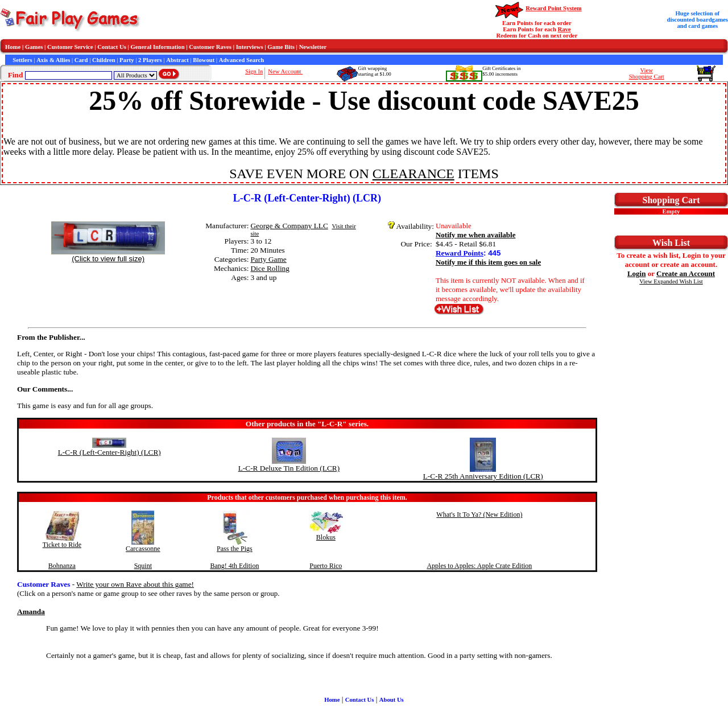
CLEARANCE (413, 174)
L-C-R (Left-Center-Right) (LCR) (109, 452)
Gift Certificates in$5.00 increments (501, 71)
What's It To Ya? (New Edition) (479, 515)
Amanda (31, 612)
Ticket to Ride (62, 545)
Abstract (177, 60)
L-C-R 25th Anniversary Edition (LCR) (483, 476)
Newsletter (313, 47)
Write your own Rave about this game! (135, 584)
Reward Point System (553, 8)
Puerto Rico (326, 566)
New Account (285, 71)
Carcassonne (143, 549)
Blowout (204, 60)
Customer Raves (210, 47)
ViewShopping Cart (647, 73)
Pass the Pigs (235, 549)
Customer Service (70, 47)
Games (34, 47)
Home (13, 47)
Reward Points (460, 253)
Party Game (268, 259)
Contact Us (112, 47)
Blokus (326, 537)
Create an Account (686, 273)
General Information (158, 47)
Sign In (254, 71)
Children (104, 60)
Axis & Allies (53, 60)
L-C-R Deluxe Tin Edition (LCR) (289, 468)
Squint (143, 566)
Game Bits (281, 47)
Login (637, 273)
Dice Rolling (270, 268)
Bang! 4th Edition (234, 566)
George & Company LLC (289, 226)
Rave (564, 29)
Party (127, 60)
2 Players (150, 60)
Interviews (250, 47)
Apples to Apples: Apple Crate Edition (479, 566)
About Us (392, 700)
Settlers (22, 60)
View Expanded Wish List (671, 281)
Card (81, 60)
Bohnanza (62, 566)
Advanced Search (241, 60)
